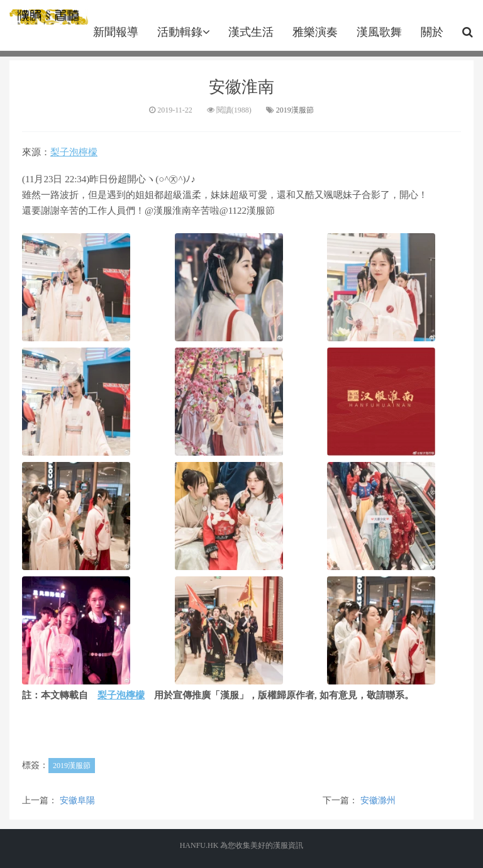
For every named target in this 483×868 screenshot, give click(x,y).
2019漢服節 (295, 110)
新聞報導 (116, 32)
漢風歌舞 (379, 32)
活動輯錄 (183, 32)
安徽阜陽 (77, 800)
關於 (432, 32)
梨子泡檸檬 (74, 152)
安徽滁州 (378, 800)
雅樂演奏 (315, 32)
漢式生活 (251, 32)
